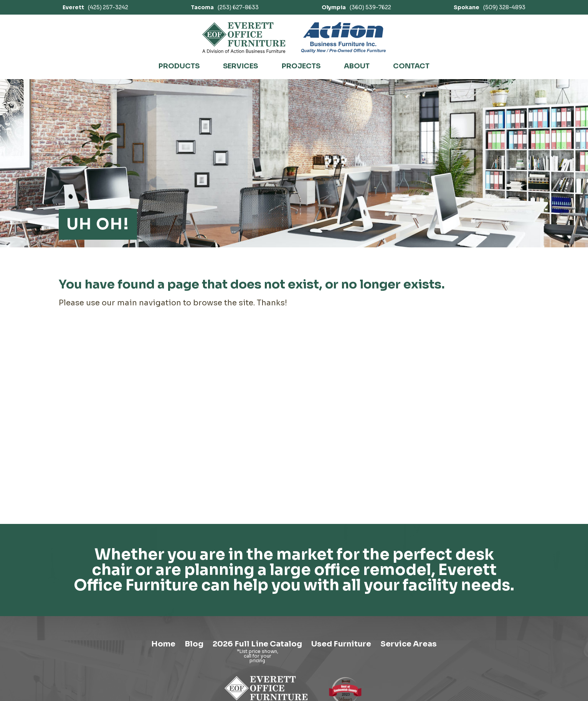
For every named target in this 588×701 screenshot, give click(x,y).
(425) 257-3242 (95, 7)
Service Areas (409, 644)
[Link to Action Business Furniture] (343, 38)
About (357, 66)
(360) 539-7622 (356, 7)
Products (179, 66)
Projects (301, 66)
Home (163, 644)
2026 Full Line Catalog (257, 644)
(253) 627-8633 (225, 7)
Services (240, 66)
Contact (411, 66)
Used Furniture (341, 644)
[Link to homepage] (244, 38)
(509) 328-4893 (490, 7)
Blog (194, 644)
